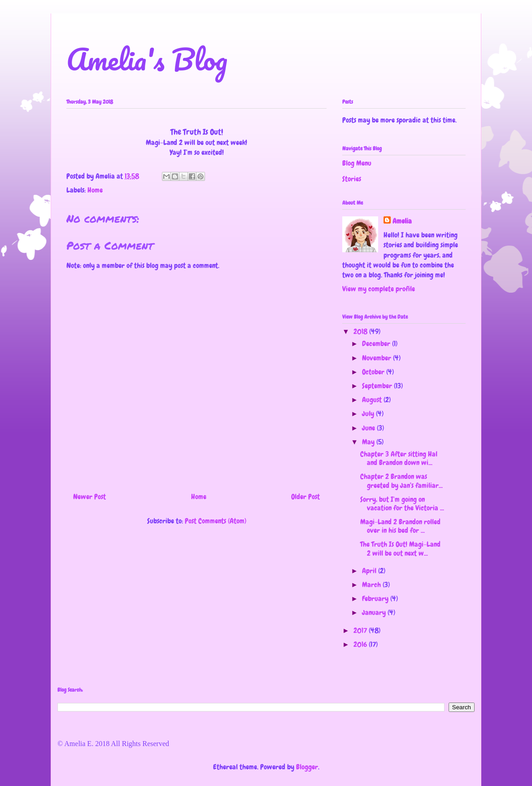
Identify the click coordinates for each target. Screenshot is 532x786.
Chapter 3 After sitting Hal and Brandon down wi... (399, 458)
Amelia (402, 221)
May (369, 442)
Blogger (307, 767)
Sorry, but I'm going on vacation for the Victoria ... (402, 504)
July (369, 414)
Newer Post (89, 497)
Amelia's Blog (147, 59)
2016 (361, 644)
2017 (361, 630)
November (377, 358)
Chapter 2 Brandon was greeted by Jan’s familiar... (401, 481)
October (374, 372)
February (376, 599)
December (377, 344)
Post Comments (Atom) (216, 521)
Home (95, 190)
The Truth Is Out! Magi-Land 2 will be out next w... (400, 549)
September (378, 386)
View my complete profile (379, 289)
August (373, 400)
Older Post (305, 497)
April (370, 571)
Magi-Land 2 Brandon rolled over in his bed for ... (400, 526)
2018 (361, 332)
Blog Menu (357, 163)
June (369, 428)
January (375, 613)
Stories (352, 179)
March (372, 585)
